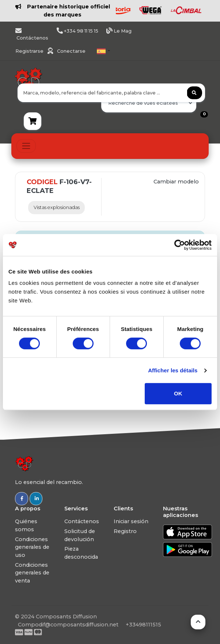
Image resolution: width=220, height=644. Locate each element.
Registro (125, 531)
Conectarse (71, 51)
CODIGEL (42, 182)
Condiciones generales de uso (32, 547)
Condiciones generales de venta (32, 573)
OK (178, 393)
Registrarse (30, 51)
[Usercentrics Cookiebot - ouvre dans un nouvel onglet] (180, 245)
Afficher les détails (173, 370)
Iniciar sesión (131, 521)
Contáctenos (82, 521)
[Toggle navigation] (26, 146)
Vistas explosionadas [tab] (57, 207)
